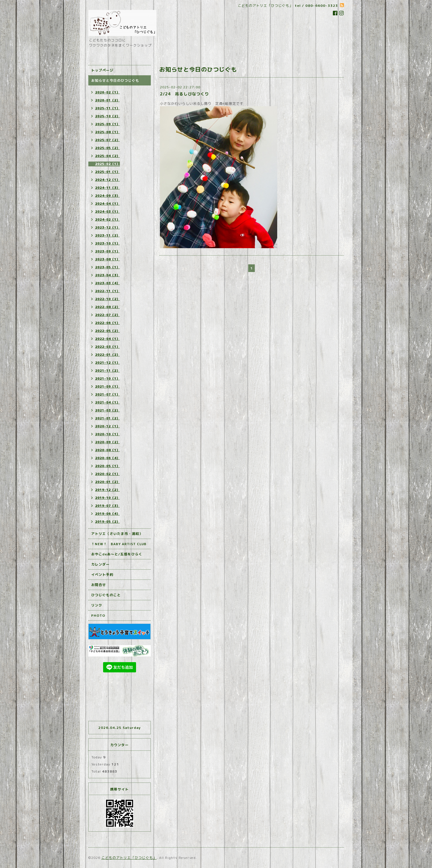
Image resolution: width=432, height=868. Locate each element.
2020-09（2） (108, 442)
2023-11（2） (108, 235)
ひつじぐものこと (106, 595)
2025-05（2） (108, 148)
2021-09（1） (108, 386)
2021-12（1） (108, 363)
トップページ (102, 70)
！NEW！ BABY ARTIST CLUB (119, 544)
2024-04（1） (108, 204)
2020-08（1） (108, 450)
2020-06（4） (108, 458)
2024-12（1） (108, 180)
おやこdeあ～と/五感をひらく (117, 554)
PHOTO (98, 615)
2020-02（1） (108, 474)
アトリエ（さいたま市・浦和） (117, 534)
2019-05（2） (108, 522)
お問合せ (99, 585)
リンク (97, 605)
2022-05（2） (108, 331)
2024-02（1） (108, 219)
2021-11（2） (108, 371)
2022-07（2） (108, 315)
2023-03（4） (108, 283)
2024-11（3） (108, 188)
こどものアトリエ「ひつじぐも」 (129, 858)
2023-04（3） (108, 275)
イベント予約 (102, 575)
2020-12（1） (108, 426)
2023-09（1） (108, 251)
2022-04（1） (108, 339)
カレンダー (100, 564)
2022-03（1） (108, 347)
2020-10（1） (108, 434)
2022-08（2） (108, 307)
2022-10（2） (108, 299)
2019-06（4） (108, 514)
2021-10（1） (108, 378)
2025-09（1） (108, 124)
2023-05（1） (108, 267)
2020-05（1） (108, 466)
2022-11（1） (108, 291)
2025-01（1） (108, 172)
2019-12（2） (108, 490)
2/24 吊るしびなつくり (184, 94)
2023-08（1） (108, 259)
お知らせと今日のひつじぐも (115, 80)
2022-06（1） (108, 323)
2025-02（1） (108, 164)
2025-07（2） (108, 140)
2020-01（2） (108, 482)
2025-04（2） (108, 156)
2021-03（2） (108, 410)
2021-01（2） (108, 418)
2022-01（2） (108, 355)
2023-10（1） (108, 243)
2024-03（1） (108, 212)
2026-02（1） (108, 92)
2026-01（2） (108, 100)
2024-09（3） (108, 196)
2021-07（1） (108, 394)
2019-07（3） (108, 506)
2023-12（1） (108, 227)
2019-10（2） (108, 498)
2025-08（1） (108, 132)
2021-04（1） (108, 402)
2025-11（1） (108, 108)
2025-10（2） (108, 116)
